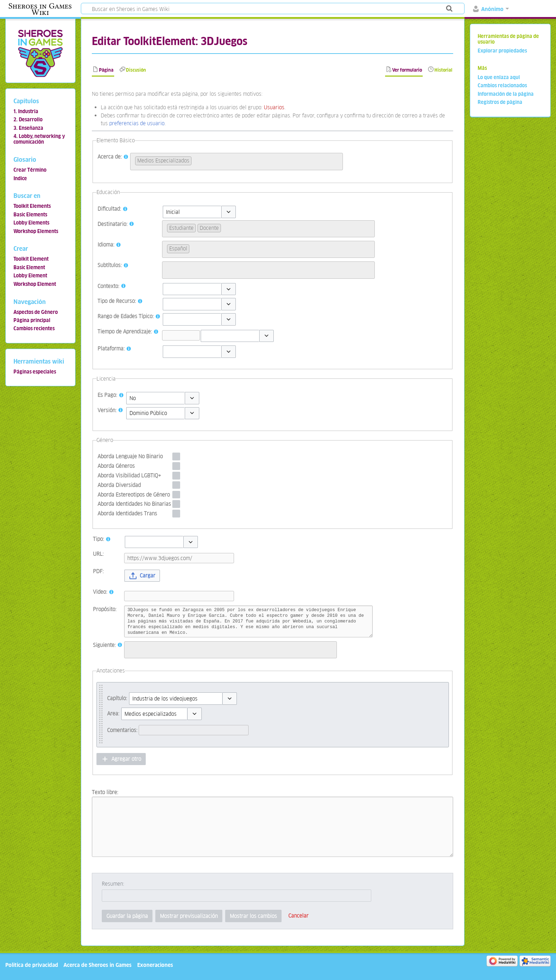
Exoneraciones (155, 965)
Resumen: (113, 884)
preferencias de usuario (137, 123)
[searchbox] (195, 160)
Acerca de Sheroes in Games (98, 965)
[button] (229, 212)
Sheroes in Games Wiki (40, 9)
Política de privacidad (32, 965)
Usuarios (274, 107)
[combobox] (237, 161)
